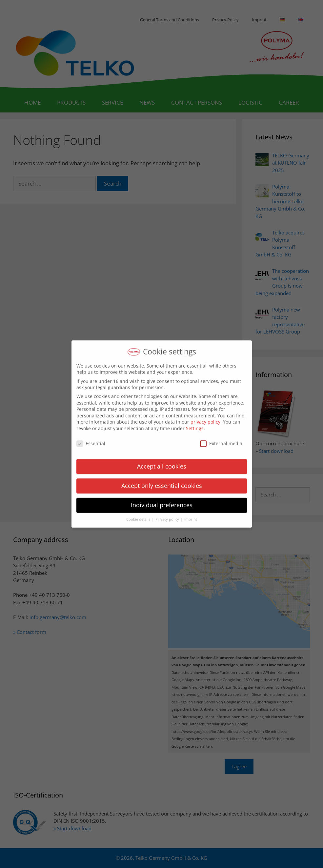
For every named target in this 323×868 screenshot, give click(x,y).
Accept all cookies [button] (162, 463)
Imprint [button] (191, 516)
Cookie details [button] (139, 516)
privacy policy (205, 418)
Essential (91, 440)
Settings (195, 424)
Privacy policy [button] (168, 516)
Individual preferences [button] (162, 501)
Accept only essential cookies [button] (162, 482)
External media (221, 440)
